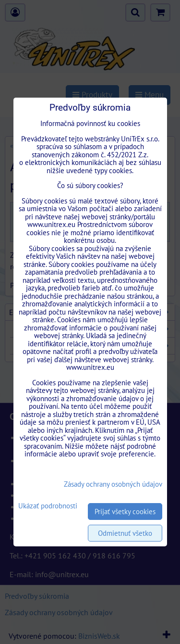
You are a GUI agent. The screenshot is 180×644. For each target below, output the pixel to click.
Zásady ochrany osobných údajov (113, 484)
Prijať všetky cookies (125, 511)
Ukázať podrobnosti (48, 506)
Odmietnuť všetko (125, 533)
